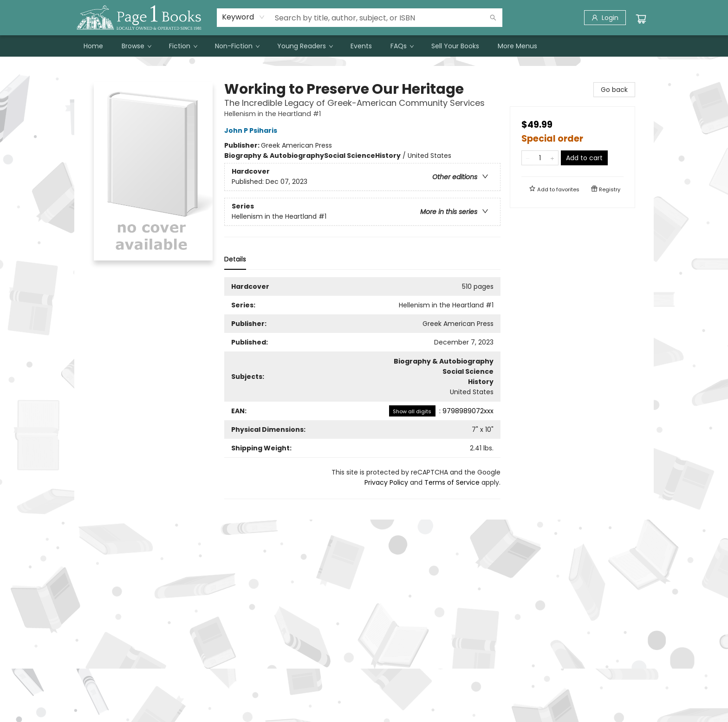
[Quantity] (540, 158)
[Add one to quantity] (552, 158)
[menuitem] (93, 46)
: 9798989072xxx (441, 411)
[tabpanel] (362, 388)
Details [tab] (235, 259)
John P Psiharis (252, 130)
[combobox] (244, 17)
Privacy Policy (386, 482)
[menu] (364, 46)
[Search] (493, 18)
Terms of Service (452, 482)
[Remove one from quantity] (528, 158)
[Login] (605, 18)
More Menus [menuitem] (517, 46)
